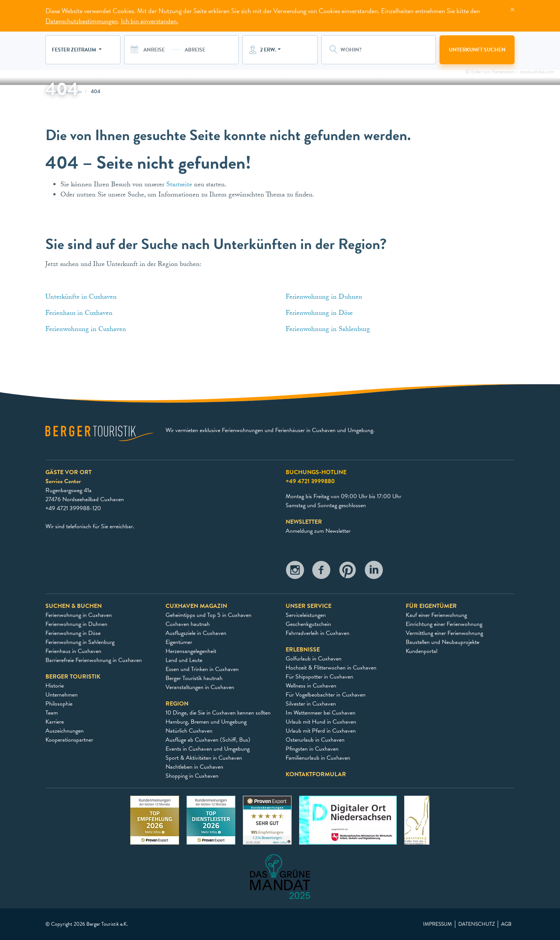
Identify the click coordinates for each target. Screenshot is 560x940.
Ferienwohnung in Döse (319, 314)
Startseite (179, 185)
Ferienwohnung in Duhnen (325, 298)
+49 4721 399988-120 (73, 508)
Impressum (437, 924)
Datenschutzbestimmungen (82, 21)
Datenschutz (476, 924)
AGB (506, 924)
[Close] (507, 10)
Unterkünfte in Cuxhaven (82, 298)
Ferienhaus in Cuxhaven (79, 314)
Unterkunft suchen (477, 50)
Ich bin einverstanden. (150, 21)
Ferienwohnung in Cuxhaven (87, 330)
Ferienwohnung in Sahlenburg (329, 330)
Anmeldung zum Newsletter (318, 531)
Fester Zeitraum (75, 50)
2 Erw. (268, 50)
